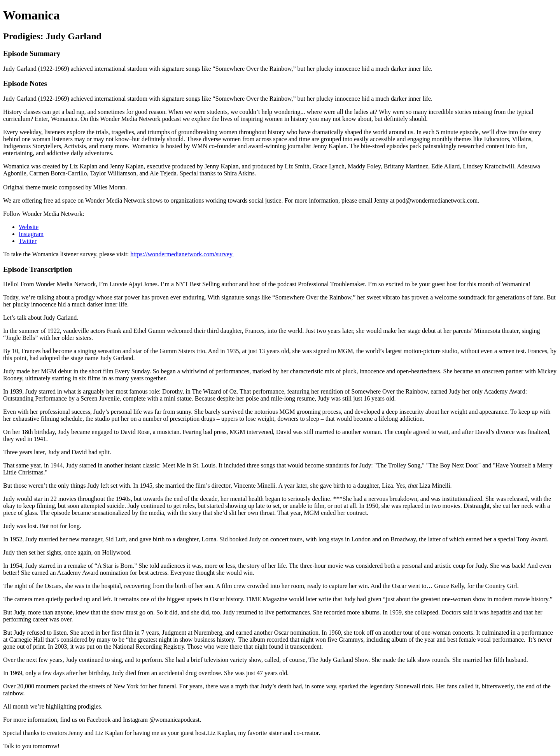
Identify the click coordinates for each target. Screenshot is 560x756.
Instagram (31, 234)
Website (29, 227)
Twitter (28, 241)
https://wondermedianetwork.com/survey (182, 254)
